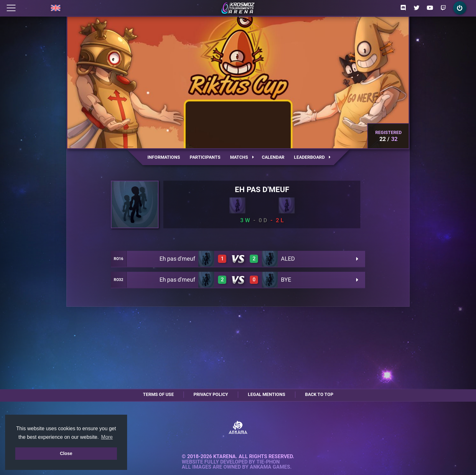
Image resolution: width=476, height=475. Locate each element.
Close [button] (66, 453)
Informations (164, 157)
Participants (205, 157)
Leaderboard (312, 157)
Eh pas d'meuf (177, 259)
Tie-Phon (268, 462)
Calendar (273, 157)
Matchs (242, 157)
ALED (288, 259)
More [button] (107, 437)
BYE (286, 280)
